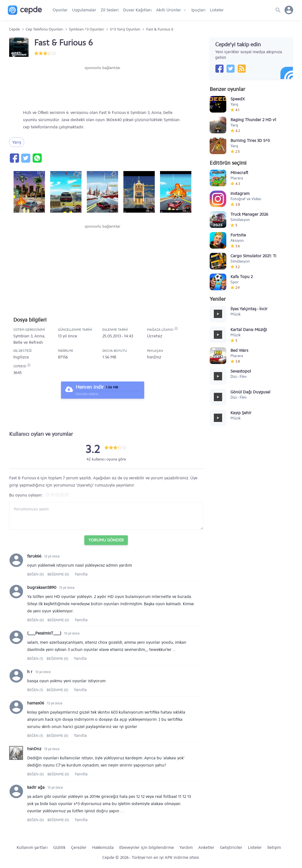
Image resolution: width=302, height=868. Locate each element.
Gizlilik (59, 847)
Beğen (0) (36, 574)
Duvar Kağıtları (137, 10)
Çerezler (79, 847)
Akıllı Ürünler (169, 10)
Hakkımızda (103, 847)
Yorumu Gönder (106, 540)
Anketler (206, 847)
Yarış (17, 142)
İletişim (274, 847)
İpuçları (198, 10)
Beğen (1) (35, 659)
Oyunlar (60, 10)
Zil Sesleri (110, 10)
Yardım (186, 847)
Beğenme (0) (58, 574)
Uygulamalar (84, 10)
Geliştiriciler (231, 847)
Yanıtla (81, 574)
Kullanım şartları (32, 847)
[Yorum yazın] (106, 516)
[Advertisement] (103, 87)
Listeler (217, 10)
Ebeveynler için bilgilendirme (147, 847)
